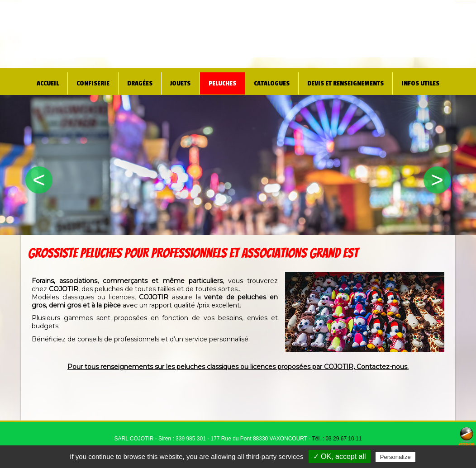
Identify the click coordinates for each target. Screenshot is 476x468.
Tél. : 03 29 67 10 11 (337, 439)
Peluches (214, 81)
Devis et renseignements (345, 81)
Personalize (395, 457)
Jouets (173, 81)
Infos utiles (426, 81)
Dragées (133, 81)
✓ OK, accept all (340, 456)
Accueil (42, 81)
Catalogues (265, 81)
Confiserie (86, 81)
